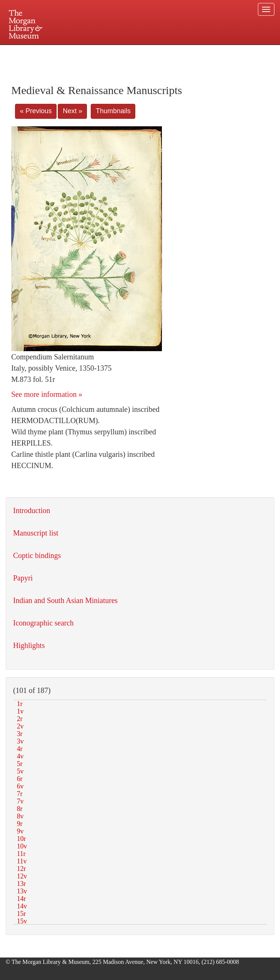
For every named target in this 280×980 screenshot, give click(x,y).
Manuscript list (36, 533)
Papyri (23, 578)
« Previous (36, 111)
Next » (72, 111)
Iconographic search (43, 623)
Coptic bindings (37, 555)
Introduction (32, 510)
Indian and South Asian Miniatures (65, 600)
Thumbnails (113, 111)
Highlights (29, 645)
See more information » (47, 394)
